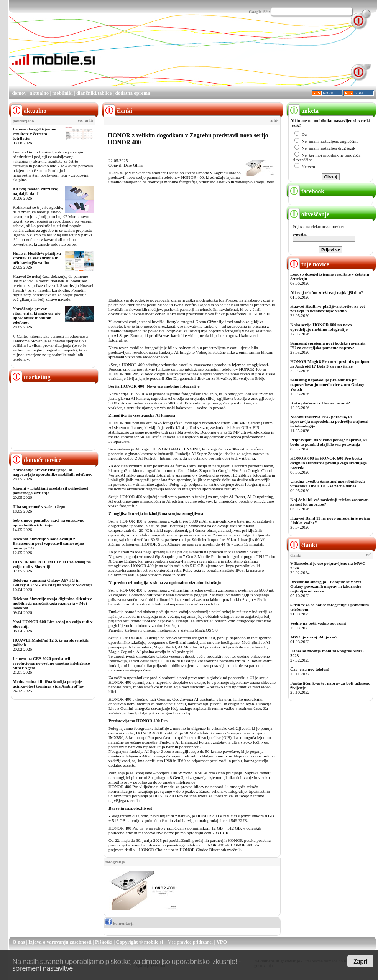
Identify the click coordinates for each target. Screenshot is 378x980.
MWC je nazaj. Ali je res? (314, 637)
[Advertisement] (133, 56)
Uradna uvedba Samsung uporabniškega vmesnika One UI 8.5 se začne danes (327, 483)
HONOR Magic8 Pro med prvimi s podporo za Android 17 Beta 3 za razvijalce (330, 364)
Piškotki (104, 942)
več (80, 120)
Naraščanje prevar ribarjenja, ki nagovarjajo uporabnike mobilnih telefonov (37, 315)
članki (303, 545)
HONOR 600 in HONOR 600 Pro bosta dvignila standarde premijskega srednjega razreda (329, 463)
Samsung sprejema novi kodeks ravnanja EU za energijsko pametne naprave (328, 345)
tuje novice (309, 264)
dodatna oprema (132, 93)
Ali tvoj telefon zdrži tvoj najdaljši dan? (35, 191)
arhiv (89, 120)
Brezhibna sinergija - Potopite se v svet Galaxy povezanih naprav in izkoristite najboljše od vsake (326, 586)
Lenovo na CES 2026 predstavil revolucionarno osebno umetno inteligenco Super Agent (51, 663)
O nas (19, 942)
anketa (303, 111)
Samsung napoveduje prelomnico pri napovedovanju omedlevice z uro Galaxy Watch (327, 384)
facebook (306, 191)
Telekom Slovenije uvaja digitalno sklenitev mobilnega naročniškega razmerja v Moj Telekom (52, 603)
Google (255, 12)
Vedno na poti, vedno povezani (318, 623)
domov (19, 93)
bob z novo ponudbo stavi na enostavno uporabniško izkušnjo (48, 523)
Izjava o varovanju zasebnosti (60, 942)
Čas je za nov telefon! (310, 669)
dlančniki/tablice (94, 93)
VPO (221, 942)
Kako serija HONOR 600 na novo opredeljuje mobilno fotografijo (321, 327)
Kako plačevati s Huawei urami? (320, 403)
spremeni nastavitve (43, 968)
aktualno (39, 93)
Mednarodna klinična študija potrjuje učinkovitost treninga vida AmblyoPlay (48, 684)
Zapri (360, 961)
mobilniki (62, 93)
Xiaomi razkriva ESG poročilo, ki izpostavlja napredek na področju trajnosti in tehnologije (329, 421)
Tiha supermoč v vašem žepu (39, 506)
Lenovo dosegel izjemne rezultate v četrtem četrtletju (34, 134)
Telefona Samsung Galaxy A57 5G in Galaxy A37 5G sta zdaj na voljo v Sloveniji (52, 582)
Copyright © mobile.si (140, 942)
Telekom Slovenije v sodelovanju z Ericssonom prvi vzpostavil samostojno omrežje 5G (48, 543)
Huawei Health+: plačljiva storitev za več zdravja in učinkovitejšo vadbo (37, 258)
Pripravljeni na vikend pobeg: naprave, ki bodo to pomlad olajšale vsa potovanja (329, 442)
